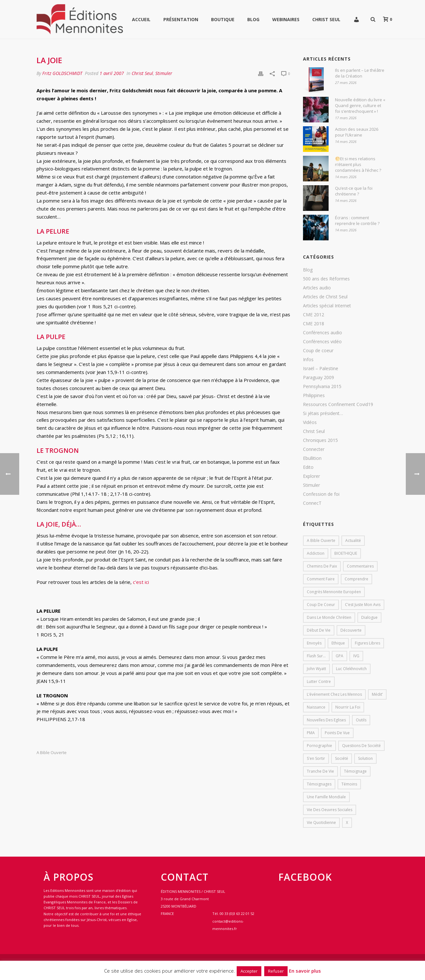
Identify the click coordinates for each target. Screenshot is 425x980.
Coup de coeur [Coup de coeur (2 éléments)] (321, 605)
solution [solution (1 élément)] (365, 758)
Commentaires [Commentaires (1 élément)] (360, 566)
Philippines (314, 395)
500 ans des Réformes (326, 279)
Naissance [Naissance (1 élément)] (316, 707)
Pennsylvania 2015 (322, 386)
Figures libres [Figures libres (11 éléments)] (368, 643)
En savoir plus (305, 971)
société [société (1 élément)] (342, 758)
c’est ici (141, 582)
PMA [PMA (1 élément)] (311, 733)
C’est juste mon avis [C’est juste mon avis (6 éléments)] (363, 605)
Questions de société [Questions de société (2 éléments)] (361, 746)
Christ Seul (326, 19)
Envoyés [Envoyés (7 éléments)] (314, 643)
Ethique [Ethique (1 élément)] (338, 643)
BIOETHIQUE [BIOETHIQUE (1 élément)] (346, 553)
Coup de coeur (318, 351)
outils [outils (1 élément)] (361, 720)
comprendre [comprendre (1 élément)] (356, 579)
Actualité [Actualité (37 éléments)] (353, 540)
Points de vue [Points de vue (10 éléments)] (337, 733)
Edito (308, 467)
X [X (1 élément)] (347, 822)
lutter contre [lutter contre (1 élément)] (319, 681)
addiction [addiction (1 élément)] (316, 553)
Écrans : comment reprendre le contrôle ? (357, 220)
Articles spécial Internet (327, 306)
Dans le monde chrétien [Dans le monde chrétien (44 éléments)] (329, 617)
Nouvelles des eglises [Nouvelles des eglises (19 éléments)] (326, 720)
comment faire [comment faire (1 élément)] (321, 579)
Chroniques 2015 (320, 440)
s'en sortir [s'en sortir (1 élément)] (316, 758)
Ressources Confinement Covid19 (338, 404)
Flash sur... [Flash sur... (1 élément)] (316, 656)
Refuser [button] (276, 971)
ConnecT (312, 503)
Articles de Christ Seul (325, 297)
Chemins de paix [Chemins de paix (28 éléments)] (322, 566)
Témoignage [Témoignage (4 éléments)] (355, 771)
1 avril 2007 (112, 73)
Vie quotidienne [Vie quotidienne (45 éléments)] (321, 822)
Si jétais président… (323, 413)
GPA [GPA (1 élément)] (339, 656)
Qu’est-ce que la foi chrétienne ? (354, 191)
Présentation (181, 19)
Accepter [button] (249, 971)
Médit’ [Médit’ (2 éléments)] (377, 694)
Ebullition (312, 458)
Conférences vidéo (322, 342)
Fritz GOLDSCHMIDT (62, 73)
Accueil (141, 19)
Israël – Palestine (321, 369)
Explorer (311, 476)
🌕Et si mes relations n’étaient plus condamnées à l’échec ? (358, 164)
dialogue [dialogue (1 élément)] (369, 617)
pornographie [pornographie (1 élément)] (319, 746)
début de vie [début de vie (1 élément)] (319, 630)
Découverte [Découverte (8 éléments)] (351, 630)
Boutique (223, 19)
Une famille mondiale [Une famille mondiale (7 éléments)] (326, 797)
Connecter (314, 449)
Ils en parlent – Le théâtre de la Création (360, 73)
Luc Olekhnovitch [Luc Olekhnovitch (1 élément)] (351, 669)
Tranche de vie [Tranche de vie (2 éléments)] (320, 771)
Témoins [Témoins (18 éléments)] (349, 784)
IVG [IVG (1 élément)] (356, 656)
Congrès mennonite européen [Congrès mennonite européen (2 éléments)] (334, 592)
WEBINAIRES (286, 19)
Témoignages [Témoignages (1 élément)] (319, 784)
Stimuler (164, 73)
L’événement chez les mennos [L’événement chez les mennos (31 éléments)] (334, 694)
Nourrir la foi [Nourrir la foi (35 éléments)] (348, 707)
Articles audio (317, 288)
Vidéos (310, 422)
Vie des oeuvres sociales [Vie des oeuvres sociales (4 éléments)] (330, 810)
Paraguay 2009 (319, 378)
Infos (308, 360)
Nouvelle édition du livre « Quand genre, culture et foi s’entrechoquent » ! (360, 105)
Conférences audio (323, 333)
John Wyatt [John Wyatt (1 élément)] (316, 669)
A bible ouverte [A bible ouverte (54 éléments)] (321, 540)
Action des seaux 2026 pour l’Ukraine (357, 132)
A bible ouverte (52, 753)
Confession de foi (321, 494)
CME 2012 (314, 315)
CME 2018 (314, 324)
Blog (253, 19)
